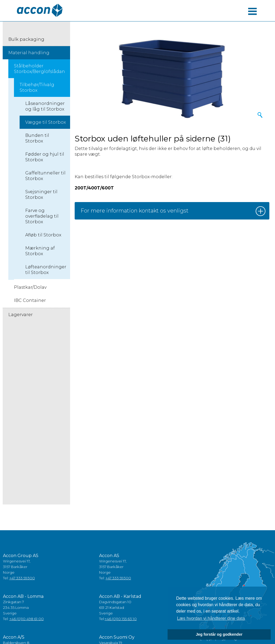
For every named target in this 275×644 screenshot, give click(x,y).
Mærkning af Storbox (40, 251)
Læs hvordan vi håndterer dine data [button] (211, 618)
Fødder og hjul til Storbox (45, 157)
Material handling (29, 53)
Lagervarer (21, 315)
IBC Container (30, 300)
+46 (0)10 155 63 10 (121, 619)
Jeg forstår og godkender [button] (219, 634)
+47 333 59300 (22, 578)
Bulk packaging (26, 39)
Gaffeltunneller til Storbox (45, 176)
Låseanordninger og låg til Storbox (45, 106)
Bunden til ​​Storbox (38, 138)
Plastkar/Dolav (30, 287)
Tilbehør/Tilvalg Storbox (37, 87)
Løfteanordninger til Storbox (46, 270)
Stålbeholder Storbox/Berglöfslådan (39, 69)
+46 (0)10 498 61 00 (27, 619)
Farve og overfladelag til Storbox (42, 216)
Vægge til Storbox (46, 122)
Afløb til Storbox (43, 235)
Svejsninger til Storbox (41, 195)
